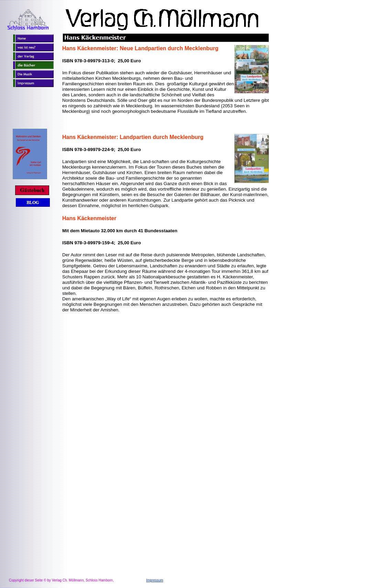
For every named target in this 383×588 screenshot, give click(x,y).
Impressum (155, 580)
